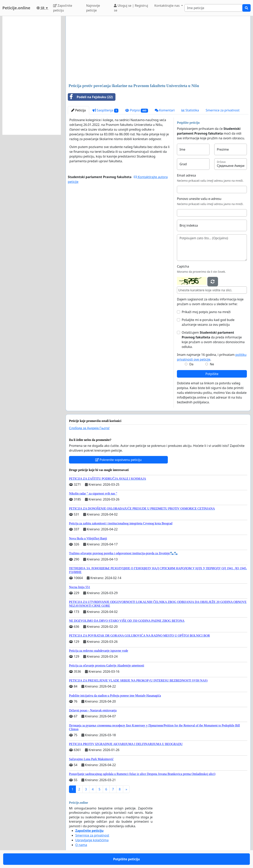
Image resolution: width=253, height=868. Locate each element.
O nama (81, 845)
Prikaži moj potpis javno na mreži (206, 312)
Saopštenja (106, 110)
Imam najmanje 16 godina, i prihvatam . (212, 357)
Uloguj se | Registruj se (131, 8)
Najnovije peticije (93, 8)
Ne (212, 364)
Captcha (183, 266)
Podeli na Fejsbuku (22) (90, 97)
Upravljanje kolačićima (92, 840)
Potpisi (136, 110)
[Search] (213, 8)
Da (191, 364)
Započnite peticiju (63, 8)
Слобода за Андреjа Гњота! (89, 428)
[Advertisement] (158, 50)
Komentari (165, 110)
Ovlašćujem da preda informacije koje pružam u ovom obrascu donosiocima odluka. (213, 340)
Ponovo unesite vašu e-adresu (199, 199)
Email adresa (186, 175)
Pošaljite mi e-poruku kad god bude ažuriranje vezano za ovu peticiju (208, 322)
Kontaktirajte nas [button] (167, 6)
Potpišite (212, 374)
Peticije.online (16, 8)
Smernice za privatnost (222, 110)
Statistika (190, 110)
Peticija (78, 110)
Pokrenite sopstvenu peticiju (118, 460)
